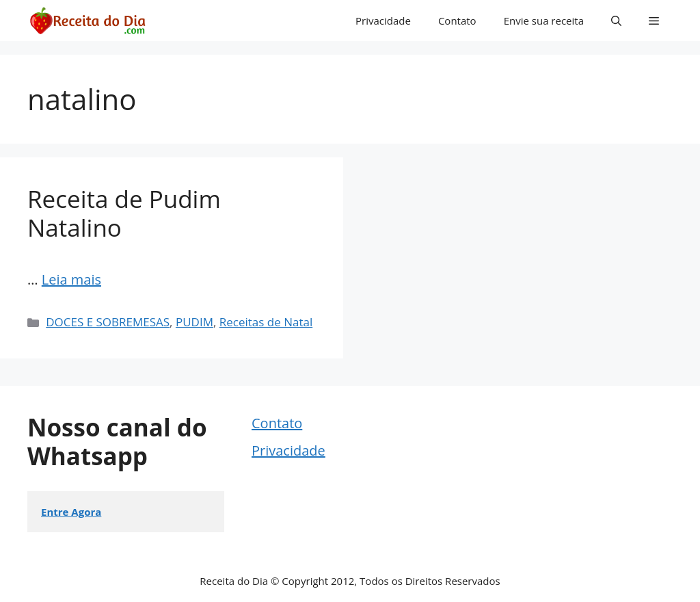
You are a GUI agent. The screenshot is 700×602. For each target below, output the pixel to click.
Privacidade (383, 21)
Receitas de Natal (266, 322)
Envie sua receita (544, 21)
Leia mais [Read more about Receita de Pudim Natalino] (71, 279)
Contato (457, 21)
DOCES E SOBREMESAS (108, 322)
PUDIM (194, 322)
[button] (616, 21)
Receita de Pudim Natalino (124, 213)
